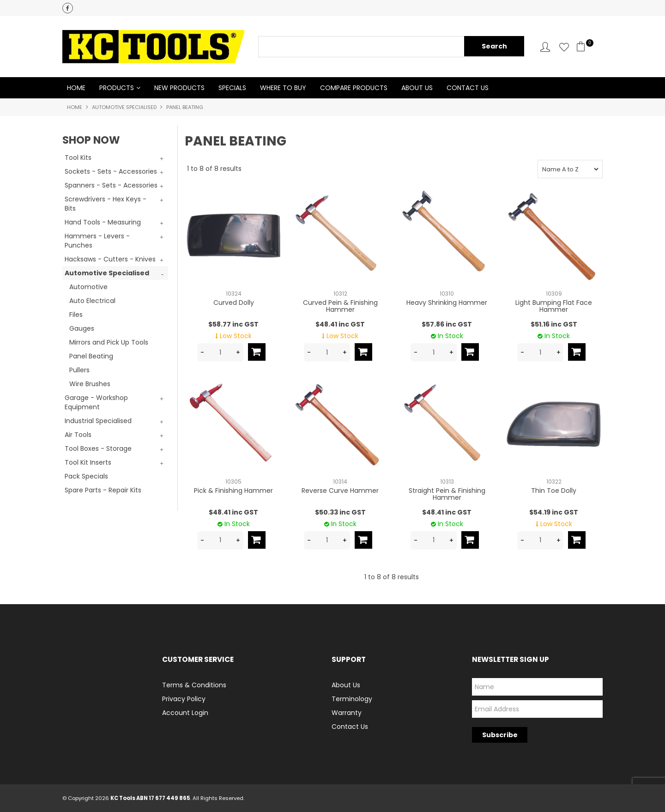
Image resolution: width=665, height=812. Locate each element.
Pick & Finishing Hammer (233, 491)
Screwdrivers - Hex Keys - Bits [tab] (106, 204)
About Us (417, 88)
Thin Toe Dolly (554, 491)
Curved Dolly (234, 303)
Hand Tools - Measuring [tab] (103, 222)
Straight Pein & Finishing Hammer (447, 494)
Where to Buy (283, 88)
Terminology (352, 699)
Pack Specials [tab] (86, 476)
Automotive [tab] (88, 287)
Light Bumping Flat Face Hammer (554, 306)
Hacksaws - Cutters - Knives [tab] (110, 259)
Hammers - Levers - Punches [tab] (97, 241)
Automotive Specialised (124, 107)
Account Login (185, 713)
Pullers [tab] (79, 370)
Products (117, 88)
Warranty (347, 713)
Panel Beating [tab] (91, 356)
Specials (232, 88)
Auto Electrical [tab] (92, 301)
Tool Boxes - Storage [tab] (98, 448)
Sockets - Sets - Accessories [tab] (111, 171)
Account (545, 47)
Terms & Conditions (194, 685)
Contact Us (468, 88)
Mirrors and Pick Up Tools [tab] (109, 342)
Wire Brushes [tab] (90, 384)
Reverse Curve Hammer (340, 491)
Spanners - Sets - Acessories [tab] (111, 185)
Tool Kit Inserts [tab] (88, 462)
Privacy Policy (184, 699)
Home (76, 88)
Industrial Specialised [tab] (98, 421)
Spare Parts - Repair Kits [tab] (103, 490)
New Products (179, 88)
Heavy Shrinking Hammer (447, 303)
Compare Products (354, 88)
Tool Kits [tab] (78, 158)
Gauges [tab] (82, 328)
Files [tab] (76, 315)
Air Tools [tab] (78, 435)
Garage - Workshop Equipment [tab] (96, 402)
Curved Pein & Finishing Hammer (340, 306)
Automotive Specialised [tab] (107, 273)
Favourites (564, 47)
